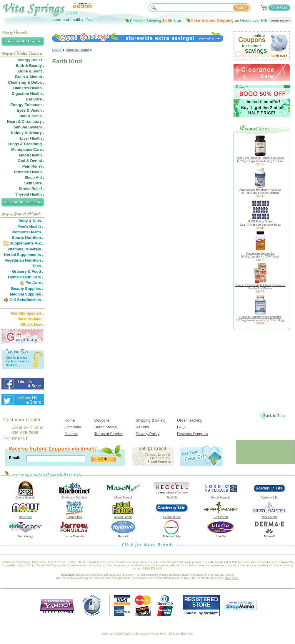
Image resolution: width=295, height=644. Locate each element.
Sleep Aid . (34, 177)
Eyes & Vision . (30, 110)
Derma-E (269, 535)
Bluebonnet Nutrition (74, 496)
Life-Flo (221, 535)
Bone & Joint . (31, 71)
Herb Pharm (221, 516)
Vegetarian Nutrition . (24, 260)
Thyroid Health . (29, 194)
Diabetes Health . (29, 88)
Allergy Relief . (31, 60)
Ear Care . (35, 99)
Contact (71, 434)
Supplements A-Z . (26, 243)
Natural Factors (123, 516)
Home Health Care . (25, 277)
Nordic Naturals (221, 496)
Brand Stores (106, 427)
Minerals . (34, 249)
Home (57, 50)
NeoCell (172, 496)
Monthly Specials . (27, 313)
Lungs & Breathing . (26, 144)
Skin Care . (34, 183)
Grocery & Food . (27, 271)
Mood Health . (31, 155)
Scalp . (38, 116)
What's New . (32, 325)
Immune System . (28, 127)
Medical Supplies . (27, 294)
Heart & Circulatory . (26, 122)
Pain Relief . (33, 166)
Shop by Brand (77, 50)
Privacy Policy (147, 434)
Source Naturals (26, 496)
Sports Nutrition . (27, 238)
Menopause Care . (27, 150)
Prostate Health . (29, 172)
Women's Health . (27, 232)
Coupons (102, 420)
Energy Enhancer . (27, 105)
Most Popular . (31, 319)
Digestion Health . (28, 94)
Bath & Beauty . (30, 66)
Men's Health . (30, 226)
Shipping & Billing (150, 420)
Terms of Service (109, 434)
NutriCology (26, 535)
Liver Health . (32, 138)
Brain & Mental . (29, 77)
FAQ (181, 427)
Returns (142, 427)
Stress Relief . (31, 189)
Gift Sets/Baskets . (26, 300)
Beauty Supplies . (27, 289)
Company (73, 427)
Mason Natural (123, 496)
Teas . (38, 266)
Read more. (232, 578)
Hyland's (123, 535)
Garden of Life (269, 496)
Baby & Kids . (31, 221)
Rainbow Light (172, 535)
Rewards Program (192, 434)
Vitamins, (16, 249)
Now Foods (26, 516)
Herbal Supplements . (24, 255)
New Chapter (269, 516)
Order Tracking (190, 420)
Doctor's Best (74, 516)
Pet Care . (34, 283)
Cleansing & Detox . (26, 82)
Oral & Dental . (31, 161)
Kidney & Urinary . (27, 133)
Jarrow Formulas (74, 535)
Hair (23, 116)
